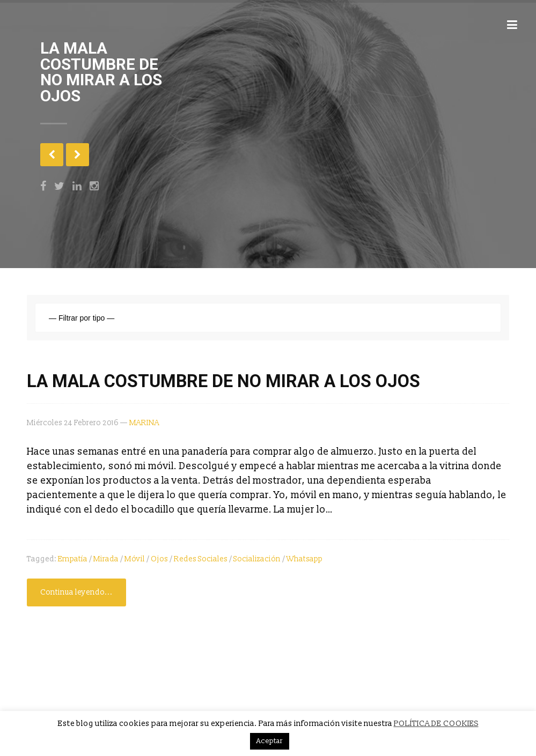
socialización (257, 559)
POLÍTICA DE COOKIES (436, 724)
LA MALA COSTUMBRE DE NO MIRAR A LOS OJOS (223, 381)
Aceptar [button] (270, 741)
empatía (73, 559)
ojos (159, 559)
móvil (135, 559)
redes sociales (201, 559)
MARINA (144, 423)
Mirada (106, 559)
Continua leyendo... (76, 592)
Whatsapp (304, 559)
